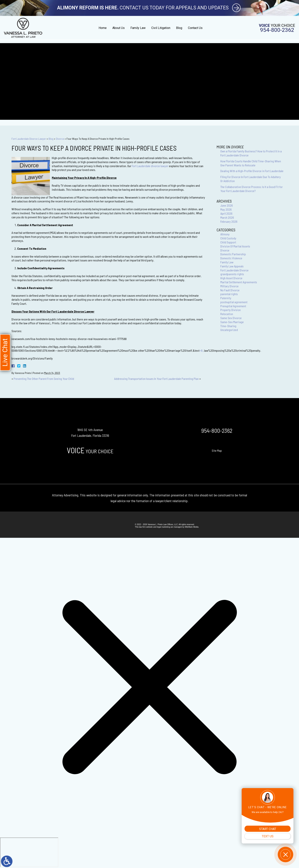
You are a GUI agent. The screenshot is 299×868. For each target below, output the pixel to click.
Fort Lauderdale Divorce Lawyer (29, 139)
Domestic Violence (231, 258)
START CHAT (268, 829)
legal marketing (163, 527)
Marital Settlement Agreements (239, 282)
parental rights (229, 294)
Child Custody (228, 238)
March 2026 (227, 217)
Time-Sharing (228, 326)
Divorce (60, 139)
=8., (202, 350)
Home (103, 28)
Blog (179, 28)
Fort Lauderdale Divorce (234, 270)
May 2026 (226, 209)
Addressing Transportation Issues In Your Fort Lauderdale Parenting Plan (156, 379)
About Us (119, 28)
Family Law (138, 28)
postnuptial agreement (234, 302)
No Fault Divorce (230, 290)
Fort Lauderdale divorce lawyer (150, 166)
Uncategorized (229, 330)
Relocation (227, 314)
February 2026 (229, 221)
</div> (29, 852)
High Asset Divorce (231, 278)
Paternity (226, 298)
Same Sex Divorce (231, 318)
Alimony (225, 234)
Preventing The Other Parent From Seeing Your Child (44, 379)
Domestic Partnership (233, 254)
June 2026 (227, 205)
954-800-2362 (277, 30)
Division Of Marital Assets (235, 246)
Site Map (217, 450)
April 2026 (226, 213)
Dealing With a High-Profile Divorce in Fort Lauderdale (252, 171)
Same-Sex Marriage (232, 322)
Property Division (231, 310)
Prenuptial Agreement (233, 306)
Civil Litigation (161, 28)
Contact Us (195, 28)
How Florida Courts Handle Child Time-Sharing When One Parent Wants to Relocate (251, 163)
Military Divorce (229, 286)
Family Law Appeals (232, 266)
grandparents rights (232, 274)
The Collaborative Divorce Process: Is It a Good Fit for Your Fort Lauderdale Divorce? (252, 189)
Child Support (228, 242)
